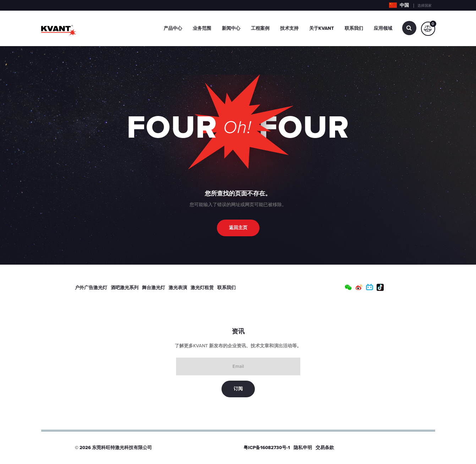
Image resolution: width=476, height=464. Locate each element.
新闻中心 (231, 28)
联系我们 (354, 28)
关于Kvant (322, 28)
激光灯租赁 (202, 288)
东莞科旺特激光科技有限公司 (122, 448)
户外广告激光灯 (91, 288)
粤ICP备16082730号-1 (267, 448)
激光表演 (178, 288)
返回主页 (238, 228)
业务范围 (202, 28)
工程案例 (260, 28)
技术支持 (289, 28)
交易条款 (325, 448)
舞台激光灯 (154, 288)
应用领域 (383, 28)
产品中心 (173, 28)
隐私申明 (303, 448)
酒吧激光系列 (125, 288)
